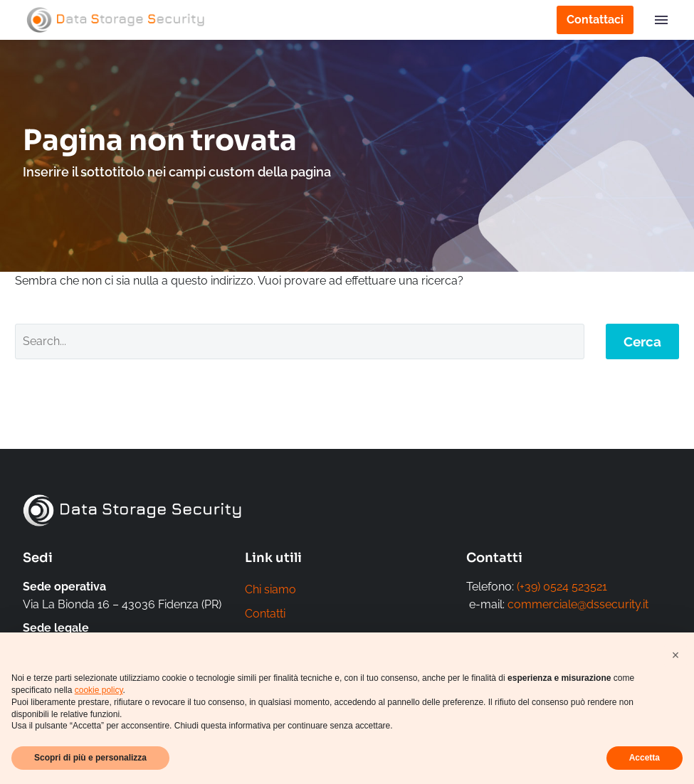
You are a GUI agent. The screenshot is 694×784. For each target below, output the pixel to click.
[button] (675, 655)
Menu (661, 20)
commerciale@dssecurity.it (578, 604)
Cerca (642, 341)
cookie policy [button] (99, 690)
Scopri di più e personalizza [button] (90, 758)
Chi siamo (270, 590)
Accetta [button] (645, 758)
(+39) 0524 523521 (562, 587)
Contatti (265, 616)
